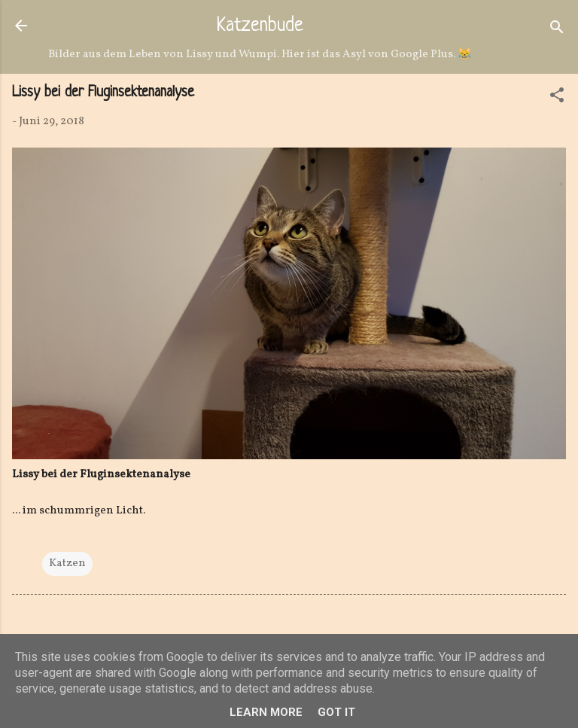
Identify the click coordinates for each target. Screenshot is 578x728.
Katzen (67, 564)
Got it (336, 712)
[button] (557, 98)
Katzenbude (260, 26)
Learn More (266, 712)
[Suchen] (557, 30)
